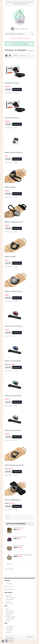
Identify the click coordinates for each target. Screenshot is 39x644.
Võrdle (16, 93)
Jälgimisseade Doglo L (12, 83)
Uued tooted (9, 630)
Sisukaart (8, 632)
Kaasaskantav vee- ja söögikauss (23, 555)
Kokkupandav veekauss (20, 537)
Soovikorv (15, 4)
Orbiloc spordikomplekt (13, 500)
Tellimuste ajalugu (18, 2)
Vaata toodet (17, 89)
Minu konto (9, 2)
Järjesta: (16, 56)
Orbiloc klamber (10, 257)
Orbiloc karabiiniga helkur (14, 222)
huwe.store (10, 642)
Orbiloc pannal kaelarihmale (14, 465)
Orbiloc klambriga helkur (13, 291)
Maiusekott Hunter (18, 546)
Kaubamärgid (9, 626)
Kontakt (8, 621)
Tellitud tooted (28, 2)
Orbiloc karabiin (10, 187)
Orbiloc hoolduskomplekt (13, 153)
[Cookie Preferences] (3, 641)
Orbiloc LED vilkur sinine (13, 361)
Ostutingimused (10, 611)
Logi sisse (13, 38)
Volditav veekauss (18, 528)
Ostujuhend (9, 615)
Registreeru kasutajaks (23, 38)
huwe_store (10, 640)
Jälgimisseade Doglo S (12, 118)
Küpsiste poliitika (10, 619)
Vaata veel (9, 564)
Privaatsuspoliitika (10, 617)
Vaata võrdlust (23, 4)
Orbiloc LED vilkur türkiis (13, 396)
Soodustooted (9, 628)
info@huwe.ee (11, 590)
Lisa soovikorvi (8, 93)
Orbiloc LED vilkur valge (13, 430)
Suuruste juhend (9, 569)
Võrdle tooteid (31, 51)
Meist (7, 609)
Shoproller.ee (30, 637)
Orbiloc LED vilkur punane (13, 326)
